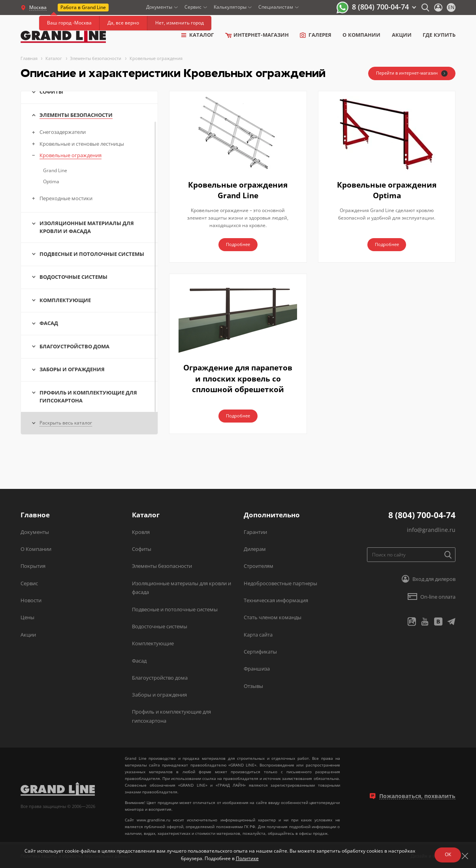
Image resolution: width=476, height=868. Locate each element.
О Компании (36, 549)
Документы (159, 7)
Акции (402, 35)
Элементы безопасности (162, 566)
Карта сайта (258, 635)
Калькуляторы (230, 7)
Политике (245, 857)
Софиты (142, 549)
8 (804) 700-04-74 (380, 7)
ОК (446, 853)
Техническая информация (276, 600)
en (451, 7)
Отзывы (253, 686)
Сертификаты (260, 652)
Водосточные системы (160, 626)
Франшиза (257, 669)
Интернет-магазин (257, 35)
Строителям (259, 566)
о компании (361, 35)
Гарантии (255, 532)
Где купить (439, 35)
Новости (31, 600)
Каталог (198, 35)
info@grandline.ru (431, 530)
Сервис (193, 7)
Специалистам (276, 7)
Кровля (141, 532)
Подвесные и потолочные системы (175, 609)
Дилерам (255, 549)
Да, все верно (123, 23)
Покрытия (33, 566)
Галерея (316, 35)
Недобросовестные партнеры (280, 583)
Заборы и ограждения (159, 695)
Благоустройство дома (160, 678)
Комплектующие (153, 643)
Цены (27, 617)
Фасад (139, 661)
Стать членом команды (273, 617)
